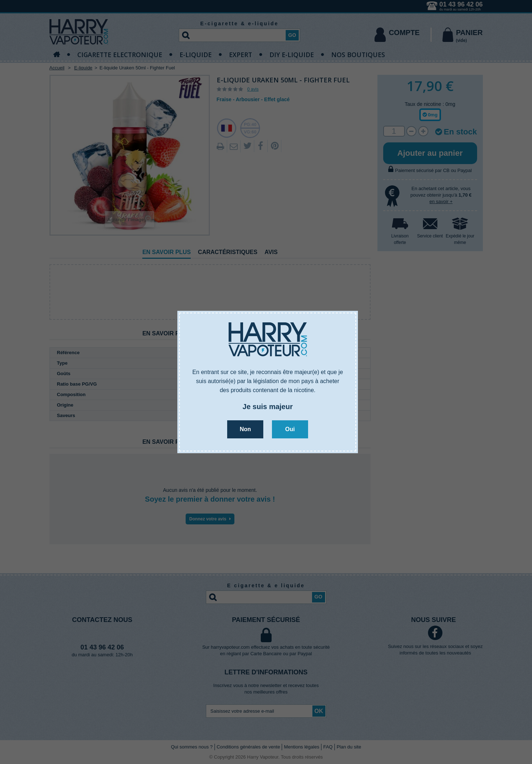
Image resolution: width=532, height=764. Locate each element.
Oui (290, 429)
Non (245, 429)
